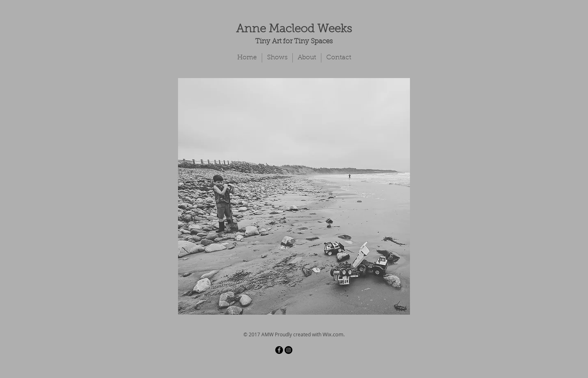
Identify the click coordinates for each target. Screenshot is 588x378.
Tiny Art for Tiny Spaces (294, 41)
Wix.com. (334, 334)
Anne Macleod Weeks (294, 29)
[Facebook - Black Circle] (279, 350)
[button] (294, 196)
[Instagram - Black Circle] (288, 350)
